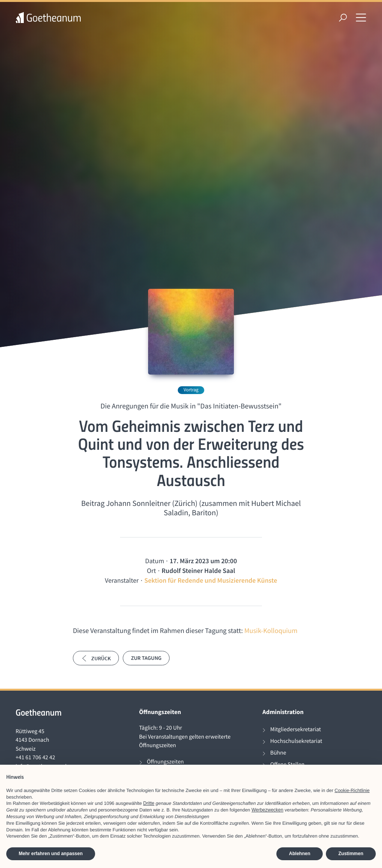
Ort (151, 571)
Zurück (96, 658)
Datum (155, 561)
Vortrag (191, 390)
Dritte (149, 803)
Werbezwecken (267, 810)
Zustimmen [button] (351, 854)
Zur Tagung (146, 658)
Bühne (278, 753)
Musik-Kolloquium (271, 630)
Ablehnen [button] (300, 854)
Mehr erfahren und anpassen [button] (51, 854)
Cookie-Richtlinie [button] (352, 790)
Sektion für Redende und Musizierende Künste (211, 580)
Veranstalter (122, 580)
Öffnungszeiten (165, 762)
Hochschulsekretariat (296, 741)
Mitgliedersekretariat (295, 729)
